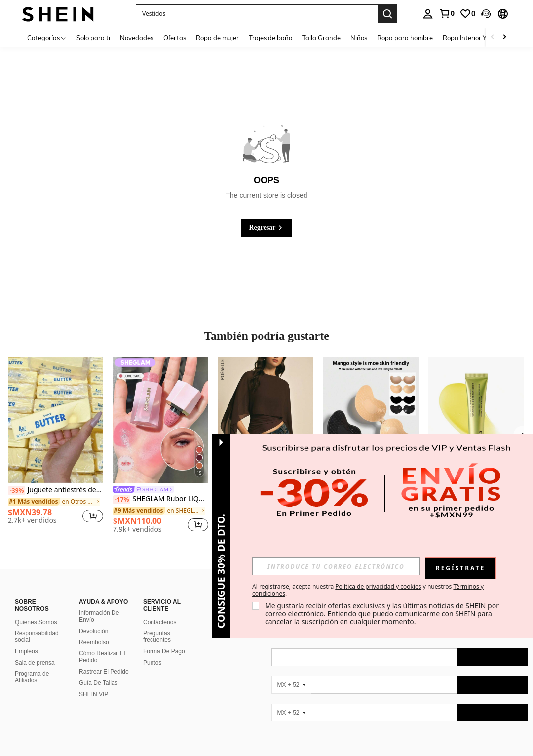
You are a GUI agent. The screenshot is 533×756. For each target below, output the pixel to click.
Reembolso (94, 642)
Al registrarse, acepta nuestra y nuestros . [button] (368, 590)
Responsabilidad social (37, 637)
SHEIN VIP (94, 694)
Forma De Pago (164, 651)
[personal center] (428, 14)
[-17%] (122, 500)
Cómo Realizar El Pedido (102, 657)
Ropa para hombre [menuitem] (405, 38)
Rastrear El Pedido (104, 672)
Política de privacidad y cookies (378, 586)
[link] (447, 13)
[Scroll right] (504, 37)
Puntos (152, 663)
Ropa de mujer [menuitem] (217, 38)
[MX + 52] (291, 685)
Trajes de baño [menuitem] (270, 38)
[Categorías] (47, 37)
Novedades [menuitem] (137, 38)
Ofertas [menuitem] (175, 38)
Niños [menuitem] (359, 38)
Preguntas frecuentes (157, 637)
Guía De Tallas (98, 683)
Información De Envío (99, 616)
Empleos (26, 651)
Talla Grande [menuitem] (321, 38)
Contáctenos (160, 622)
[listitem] (56, 444)
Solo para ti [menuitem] (93, 38)
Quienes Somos (36, 622)
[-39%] (17, 491)
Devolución (94, 631)
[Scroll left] (493, 37)
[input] (336, 566)
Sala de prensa (35, 663)
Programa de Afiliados (32, 677)
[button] (257, 14)
